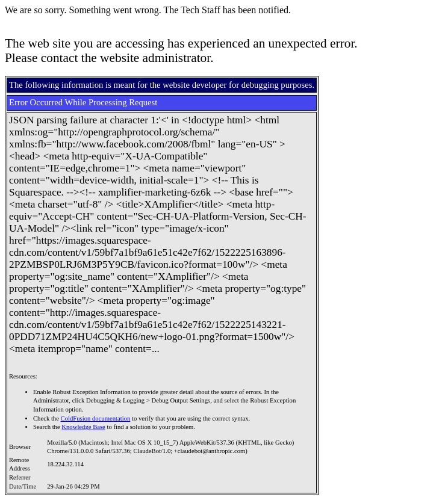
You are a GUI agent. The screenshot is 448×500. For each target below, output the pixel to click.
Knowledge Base (83, 427)
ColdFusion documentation (96, 418)
